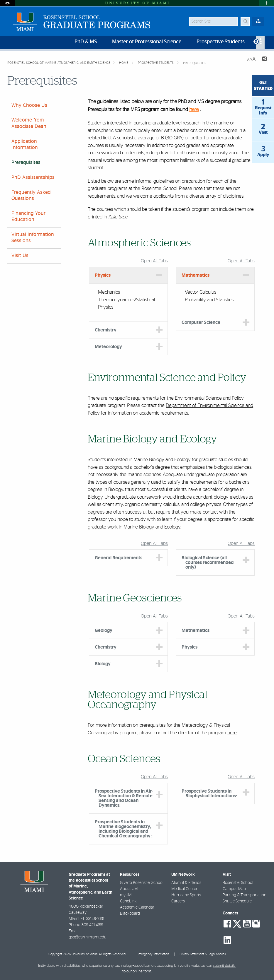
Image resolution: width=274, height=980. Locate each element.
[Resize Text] (251, 59)
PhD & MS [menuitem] (86, 42)
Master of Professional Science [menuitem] (147, 42)
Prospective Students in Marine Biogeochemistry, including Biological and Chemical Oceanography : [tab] (124, 829)
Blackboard (130, 914)
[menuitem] (260, 43)
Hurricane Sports (186, 895)
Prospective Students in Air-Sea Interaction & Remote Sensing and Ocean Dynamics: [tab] (124, 798)
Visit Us (20, 256)
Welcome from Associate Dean (29, 123)
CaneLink (128, 901)
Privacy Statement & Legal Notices (203, 954)
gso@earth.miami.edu (88, 937)
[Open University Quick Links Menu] (267, 3)
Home (124, 63)
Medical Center (184, 889)
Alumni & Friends (186, 883)
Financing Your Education (28, 217)
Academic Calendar (137, 907)
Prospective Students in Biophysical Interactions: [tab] (209, 793)
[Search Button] (245, 22)
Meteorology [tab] (108, 347)
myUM (126, 895)
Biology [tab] (103, 664)
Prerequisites (194, 63)
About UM (129, 889)
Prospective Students (156, 63)
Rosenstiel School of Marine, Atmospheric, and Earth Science (59, 63)
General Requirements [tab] (119, 558)
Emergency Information (153, 954)
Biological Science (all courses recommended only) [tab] (208, 562)
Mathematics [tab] (196, 275)
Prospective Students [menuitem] (221, 42)
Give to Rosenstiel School (142, 883)
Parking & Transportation (245, 895)
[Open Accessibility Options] (7, 3)
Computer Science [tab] (201, 322)
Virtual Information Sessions (33, 238)
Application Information (25, 144)
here (194, 110)
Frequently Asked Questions (31, 195)
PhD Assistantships (33, 177)
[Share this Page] (264, 60)
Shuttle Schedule (237, 901)
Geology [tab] (104, 630)
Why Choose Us (29, 105)
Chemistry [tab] (106, 330)
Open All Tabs (154, 261)
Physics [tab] (103, 275)
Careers (178, 901)
